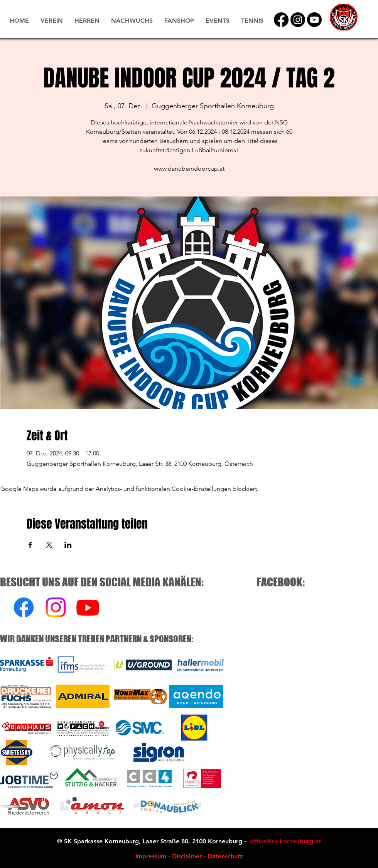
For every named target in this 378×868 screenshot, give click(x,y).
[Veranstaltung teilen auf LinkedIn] (68, 545)
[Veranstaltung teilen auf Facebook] (30, 545)
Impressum (151, 856)
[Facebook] (281, 20)
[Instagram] (298, 20)
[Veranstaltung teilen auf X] (49, 545)
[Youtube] (88, 607)
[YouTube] (314, 20)
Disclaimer (187, 856)
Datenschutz (225, 856)
